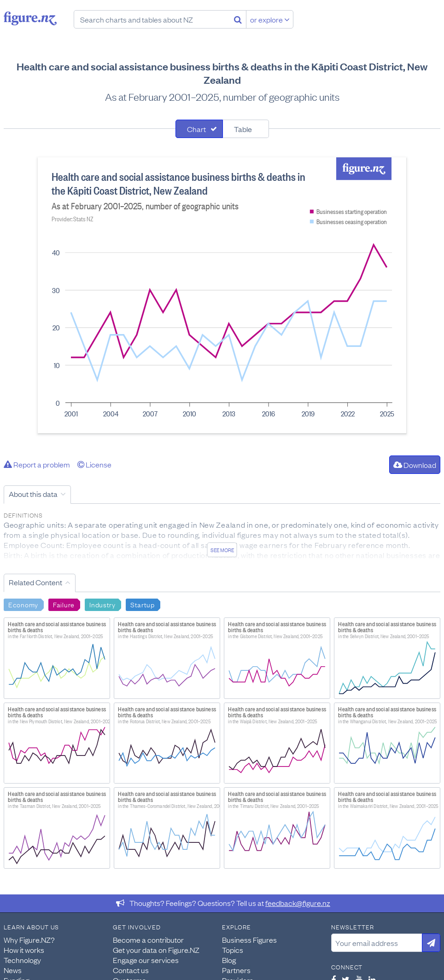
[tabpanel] (222, 295)
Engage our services (146, 960)
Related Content (35, 582)
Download (415, 465)
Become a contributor (148, 940)
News (13, 970)
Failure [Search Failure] (64, 604)
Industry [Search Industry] (102, 604)
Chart (196, 129)
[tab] (199, 129)
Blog (229, 960)
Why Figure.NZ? (29, 940)
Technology (22, 960)
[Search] (238, 19)
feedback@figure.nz (298, 903)
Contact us (131, 970)
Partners (236, 970)
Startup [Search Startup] (143, 604)
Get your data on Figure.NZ (156, 950)
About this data (33, 494)
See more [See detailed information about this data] (222, 550)
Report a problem (37, 464)
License (94, 464)
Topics (233, 950)
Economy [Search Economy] (23, 604)
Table (243, 129)
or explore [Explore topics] (270, 19)
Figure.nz (30, 18)
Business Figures (249, 940)
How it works (24, 950)
